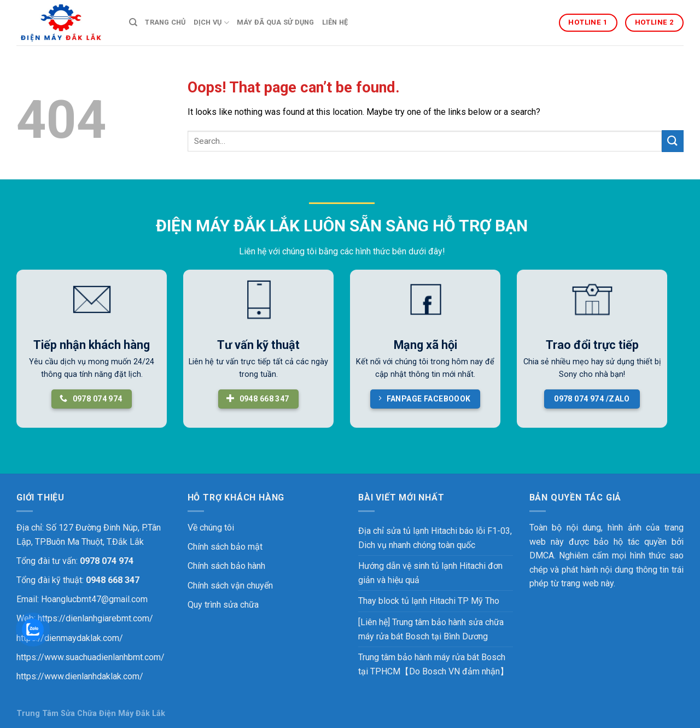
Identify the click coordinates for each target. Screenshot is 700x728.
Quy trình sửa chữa (223, 605)
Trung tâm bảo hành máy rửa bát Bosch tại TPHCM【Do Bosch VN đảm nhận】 (433, 664)
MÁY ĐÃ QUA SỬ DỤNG (276, 22)
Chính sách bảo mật (225, 547)
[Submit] (673, 141)
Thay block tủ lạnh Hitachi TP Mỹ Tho (429, 601)
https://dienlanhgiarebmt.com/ (95, 618)
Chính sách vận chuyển (230, 586)
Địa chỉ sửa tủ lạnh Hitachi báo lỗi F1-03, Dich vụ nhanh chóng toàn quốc (435, 538)
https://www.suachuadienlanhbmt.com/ (91, 657)
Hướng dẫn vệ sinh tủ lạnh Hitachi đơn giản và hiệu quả (430, 573)
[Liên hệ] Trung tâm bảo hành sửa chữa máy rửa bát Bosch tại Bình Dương (431, 629)
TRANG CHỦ (165, 22)
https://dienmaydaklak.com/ (70, 638)
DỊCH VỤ (211, 23)
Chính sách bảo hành (226, 566)
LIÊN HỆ (335, 22)
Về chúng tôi (211, 528)
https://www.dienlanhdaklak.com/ (80, 676)
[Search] (133, 22)
